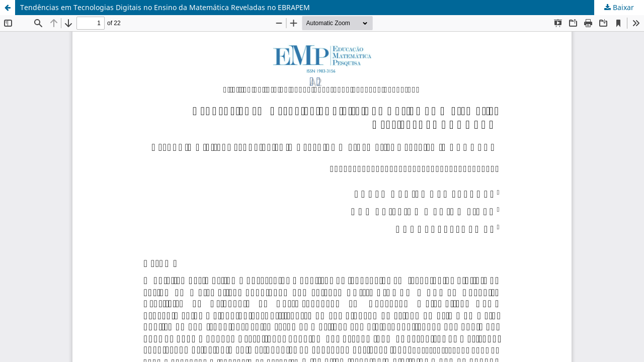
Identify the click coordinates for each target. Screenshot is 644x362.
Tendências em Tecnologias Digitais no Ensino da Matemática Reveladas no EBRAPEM (165, 7)
